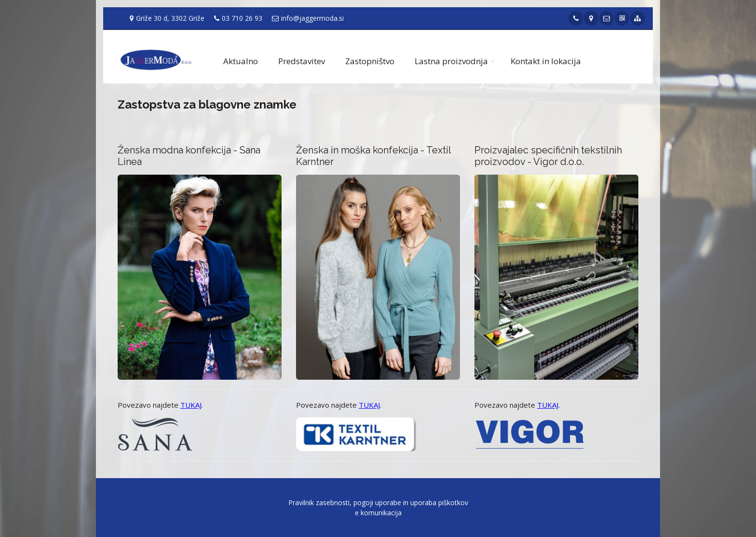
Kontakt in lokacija (546, 61)
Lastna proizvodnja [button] (451, 61)
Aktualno (241, 61)
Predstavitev (302, 61)
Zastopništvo (370, 61)
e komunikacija (378, 513)
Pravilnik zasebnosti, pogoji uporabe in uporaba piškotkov (378, 503)
